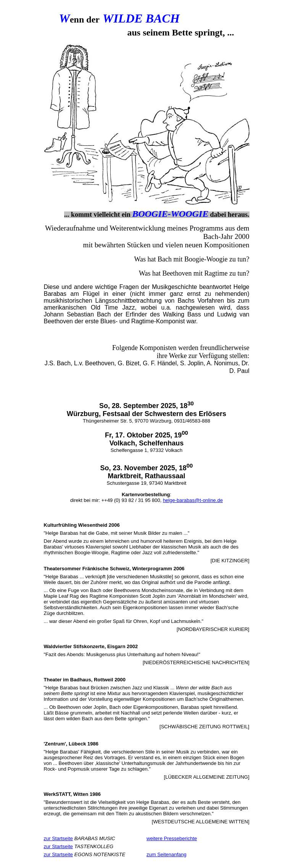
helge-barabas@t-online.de (193, 500)
